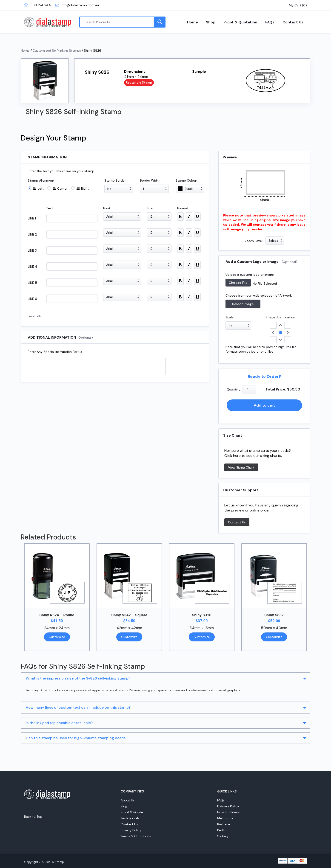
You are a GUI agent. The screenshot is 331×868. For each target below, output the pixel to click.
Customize (57, 637)
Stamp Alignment (41, 180)
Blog (124, 806)
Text (50, 208)
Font (107, 208)
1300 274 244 (37, 5)
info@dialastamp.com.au (77, 5)
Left (41, 188)
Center (62, 188)
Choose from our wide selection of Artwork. (259, 295)
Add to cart (264, 405)
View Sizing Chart (241, 467)
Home (193, 22)
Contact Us (293, 22)
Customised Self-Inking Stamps (57, 51)
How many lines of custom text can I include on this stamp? (78, 707)
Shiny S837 (274, 615)
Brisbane (224, 824)
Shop (211, 22)
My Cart (295, 5)
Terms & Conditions (136, 836)
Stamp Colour (186, 180)
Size (150, 208)
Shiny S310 (202, 615)
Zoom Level (254, 241)
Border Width (150, 180)
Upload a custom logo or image (250, 275)
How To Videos (228, 812)
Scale (230, 317)
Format (183, 208)
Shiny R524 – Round (57, 615)
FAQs (270, 22)
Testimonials (130, 818)
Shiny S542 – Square (129, 615)
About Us (128, 800)
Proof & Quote (132, 812)
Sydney (223, 836)
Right (85, 188)
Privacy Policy (131, 830)
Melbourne (225, 818)
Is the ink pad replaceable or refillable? (59, 723)
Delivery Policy (228, 806)
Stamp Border (115, 180)
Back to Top (33, 817)
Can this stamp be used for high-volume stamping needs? (77, 738)
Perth (221, 830)
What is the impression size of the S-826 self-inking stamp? (78, 678)
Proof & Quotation (240, 22)
